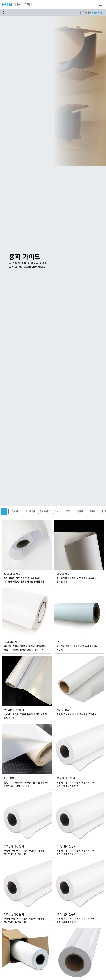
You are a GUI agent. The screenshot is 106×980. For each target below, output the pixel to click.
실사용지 (81, 511)
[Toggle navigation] (100, 4)
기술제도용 (30, 511)
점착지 (69, 511)
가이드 (88, 12)
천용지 (93, 511)
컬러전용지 (45, 511)
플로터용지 (99, 12)
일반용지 (16, 511)
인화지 (58, 511)
